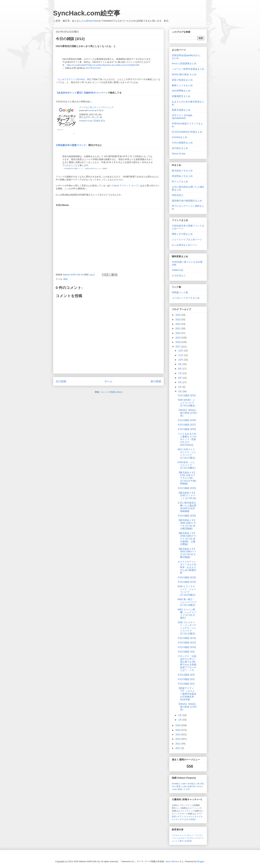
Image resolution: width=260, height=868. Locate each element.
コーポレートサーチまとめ (186, 298)
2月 (180, 715)
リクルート (177, 835)
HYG (199, 786)
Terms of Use (179, 154)
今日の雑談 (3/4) (186, 652)
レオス (190, 816)
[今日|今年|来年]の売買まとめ (187, 132)
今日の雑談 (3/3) (186, 675)
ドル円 (187, 789)
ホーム (108, 381)
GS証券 (188, 841)
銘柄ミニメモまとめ (182, 85)
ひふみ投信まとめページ (185, 245)
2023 (178, 320)
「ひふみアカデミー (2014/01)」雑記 (74, 79)
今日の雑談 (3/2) (186, 679)
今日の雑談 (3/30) (187, 420)
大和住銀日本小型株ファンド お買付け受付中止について (83, 169)
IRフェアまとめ (180, 182)
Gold (174, 789)
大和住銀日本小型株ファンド (71, 145)
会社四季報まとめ (181, 91)
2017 (178, 347)
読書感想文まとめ (181, 96)
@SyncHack (92, 21)
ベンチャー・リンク (192, 835)
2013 (178, 739)
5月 (180, 382)
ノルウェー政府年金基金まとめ (188, 69)
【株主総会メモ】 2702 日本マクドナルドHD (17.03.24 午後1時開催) (187, 478)
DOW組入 (176, 784)
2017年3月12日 (93, 68)
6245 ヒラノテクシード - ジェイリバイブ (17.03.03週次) (187, 591)
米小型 (200, 784)
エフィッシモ (196, 808)
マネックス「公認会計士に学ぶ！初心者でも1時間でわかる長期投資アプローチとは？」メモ (187, 663)
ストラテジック (188, 811)
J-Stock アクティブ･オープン (126, 186)
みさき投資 (190, 819)
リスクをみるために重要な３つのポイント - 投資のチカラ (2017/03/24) (187, 439)
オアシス (181, 816)
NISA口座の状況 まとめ (184, 74)
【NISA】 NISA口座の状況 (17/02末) (187, 707)
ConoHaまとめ (179, 137)
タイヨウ (179, 819)
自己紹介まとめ (180, 148)
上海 (184, 786)
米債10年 (192, 786)
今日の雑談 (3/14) (187, 638)
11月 (181, 355)
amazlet (91, 111)
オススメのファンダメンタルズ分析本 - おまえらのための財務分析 (187, 567)
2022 (178, 324)
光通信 (175, 805)
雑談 (65, 279)
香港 (178, 786)
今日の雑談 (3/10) (187, 647)
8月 (180, 369)
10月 (181, 360)
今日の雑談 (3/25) (187, 429)
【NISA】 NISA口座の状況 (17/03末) (187, 413)
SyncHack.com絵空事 (87, 13)
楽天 (181, 841)
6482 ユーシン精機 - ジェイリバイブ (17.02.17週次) (187, 614)
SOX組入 (192, 784)
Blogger (200, 861)
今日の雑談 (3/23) (187, 488)
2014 (178, 734)
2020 (178, 333)
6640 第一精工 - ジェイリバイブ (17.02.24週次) (187, 602)
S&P (184, 784)
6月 (180, 378)
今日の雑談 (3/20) (187, 516)
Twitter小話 (178, 270)
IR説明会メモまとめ (182, 176)
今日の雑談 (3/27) (187, 425)
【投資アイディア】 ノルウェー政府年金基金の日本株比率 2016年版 (187, 694)
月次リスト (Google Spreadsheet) (182, 117)
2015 (178, 730)
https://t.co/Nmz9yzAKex (100, 65)
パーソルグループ (180, 838)
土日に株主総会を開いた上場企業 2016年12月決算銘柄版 (187, 507)
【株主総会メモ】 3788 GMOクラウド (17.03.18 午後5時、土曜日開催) (187, 539)
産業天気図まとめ (181, 110)
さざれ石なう (179, 275)
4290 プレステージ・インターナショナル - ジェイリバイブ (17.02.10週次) (187, 628)
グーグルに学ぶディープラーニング (96, 107)
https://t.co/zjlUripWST (77, 65)
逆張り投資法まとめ (182, 80)
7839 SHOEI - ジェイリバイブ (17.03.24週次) (186, 403)
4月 (180, 387)
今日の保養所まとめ (182, 143)
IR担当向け (178, 195)
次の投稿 (61, 381)
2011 (178, 748)
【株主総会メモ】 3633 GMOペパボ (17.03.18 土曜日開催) (187, 553)
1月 (180, 720)
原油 (180, 789)
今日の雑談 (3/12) (187, 642)
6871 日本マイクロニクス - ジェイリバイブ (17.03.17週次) (187, 454)
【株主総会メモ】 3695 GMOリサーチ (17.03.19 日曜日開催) (187, 524)
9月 (180, 364)
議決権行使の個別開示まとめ (187, 201)
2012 (178, 744)
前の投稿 (156, 381)
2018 (178, 342)
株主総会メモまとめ (182, 171)
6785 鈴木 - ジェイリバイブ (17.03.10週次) (186, 465)
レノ (179, 808)
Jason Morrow (172, 861)
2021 (178, 328)
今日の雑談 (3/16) (187, 577)
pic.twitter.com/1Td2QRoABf (126, 65)
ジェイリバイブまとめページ (187, 239)
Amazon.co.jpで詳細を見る (92, 121)
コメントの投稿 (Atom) (111, 392)
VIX (173, 786)
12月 (181, 351)
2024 (178, 315)
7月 (180, 373)
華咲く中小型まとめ (182, 234)
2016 (178, 725)
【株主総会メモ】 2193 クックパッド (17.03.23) (187, 496)
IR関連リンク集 (180, 292)
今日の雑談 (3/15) (187, 582)
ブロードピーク (186, 805)
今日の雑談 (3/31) (187, 395)
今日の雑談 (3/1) (186, 684)
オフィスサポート (180, 814)
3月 (180, 391)
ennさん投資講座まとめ (184, 63)
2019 (178, 338)
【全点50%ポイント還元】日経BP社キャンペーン (82, 93)
